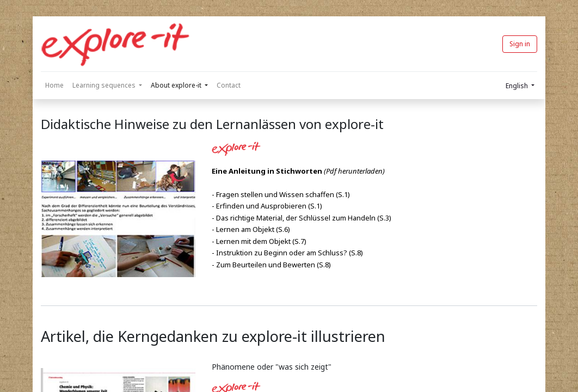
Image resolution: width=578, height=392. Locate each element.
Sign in (520, 44)
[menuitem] (54, 85)
